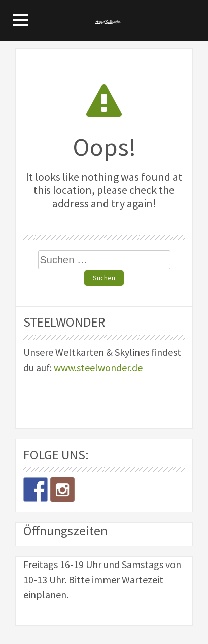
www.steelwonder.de (98, 367)
